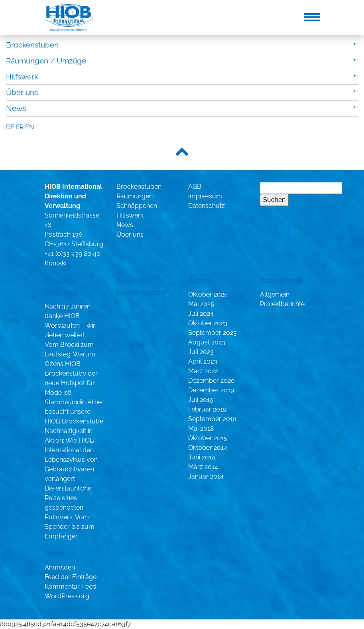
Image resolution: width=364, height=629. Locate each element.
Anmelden (60, 567)
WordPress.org (67, 596)
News (16, 108)
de (10, 127)
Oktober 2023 (208, 323)
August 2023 (207, 342)
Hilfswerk (22, 77)
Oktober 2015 (208, 438)
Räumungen (135, 196)
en (30, 127)
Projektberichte (282, 304)
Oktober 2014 (208, 448)
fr (20, 127)
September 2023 (212, 333)
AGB (195, 187)
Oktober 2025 (208, 294)
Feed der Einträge (71, 577)
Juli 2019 (201, 400)
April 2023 (203, 361)
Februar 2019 (207, 409)
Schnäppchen (137, 206)
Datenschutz (207, 206)
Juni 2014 (202, 457)
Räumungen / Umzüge (46, 61)
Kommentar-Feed (71, 586)
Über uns (22, 92)
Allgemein (275, 294)
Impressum (205, 196)
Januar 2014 (206, 476)
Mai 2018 (201, 428)
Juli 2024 (201, 314)
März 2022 (203, 371)
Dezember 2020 (212, 381)
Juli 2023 (201, 352)
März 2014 (203, 467)
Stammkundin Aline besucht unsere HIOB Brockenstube (74, 412)
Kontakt (56, 263)
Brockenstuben (32, 45)
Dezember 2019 (211, 390)
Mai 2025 (201, 304)
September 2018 (212, 419)
